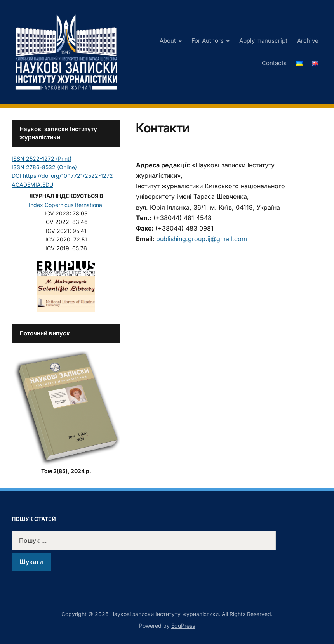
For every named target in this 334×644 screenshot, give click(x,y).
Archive (308, 41)
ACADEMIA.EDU (32, 185)
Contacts (274, 63)
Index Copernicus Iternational (66, 205)
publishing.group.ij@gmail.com (202, 239)
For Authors (208, 41)
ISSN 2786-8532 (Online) (44, 167)
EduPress (183, 626)
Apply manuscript (263, 41)
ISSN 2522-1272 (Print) (42, 159)
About (168, 41)
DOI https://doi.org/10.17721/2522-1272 (62, 176)
